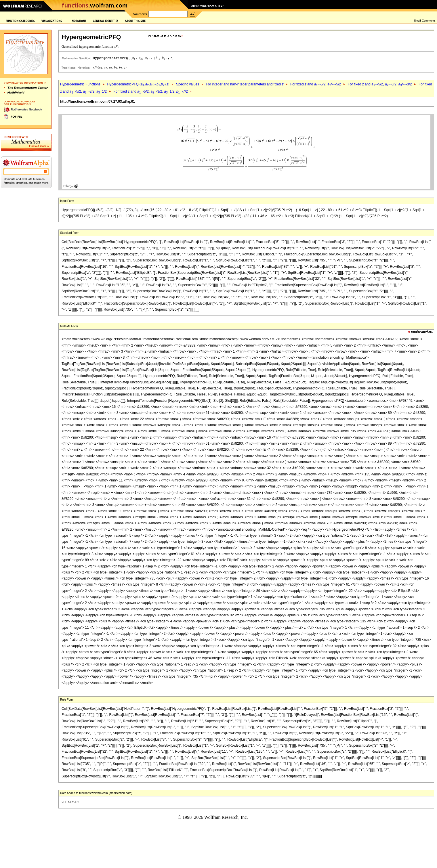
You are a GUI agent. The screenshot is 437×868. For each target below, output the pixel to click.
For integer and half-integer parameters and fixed (245, 84)
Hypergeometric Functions (80, 84)
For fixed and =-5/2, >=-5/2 (316, 84)
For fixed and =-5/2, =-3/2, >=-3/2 (380, 84)
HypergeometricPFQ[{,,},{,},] (138, 84)
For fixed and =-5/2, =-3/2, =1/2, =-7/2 (150, 91)
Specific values (188, 84)
